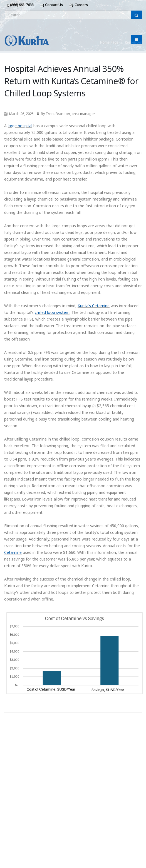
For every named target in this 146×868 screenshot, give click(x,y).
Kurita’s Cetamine (94, 306)
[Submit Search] (136, 15)
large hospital (20, 126)
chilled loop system (52, 312)
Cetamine (13, 552)
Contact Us (51, 5)
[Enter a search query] (68, 15)
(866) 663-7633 (20, 5)
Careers (78, 5)
